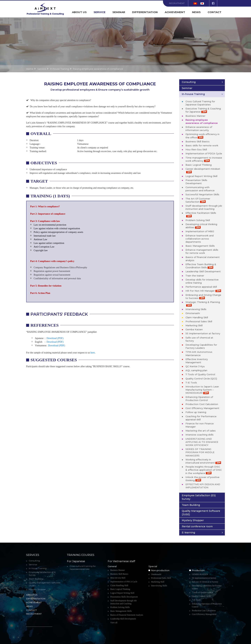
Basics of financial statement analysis (203, 259)
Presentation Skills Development (196, 182)
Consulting (189, 82)
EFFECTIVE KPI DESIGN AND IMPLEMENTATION (203, 486)
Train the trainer (195, 276)
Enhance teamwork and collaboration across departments (199, 239)
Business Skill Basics (197, 141)
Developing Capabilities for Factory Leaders (201, 346)
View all (114, 623)
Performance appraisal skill (201, 287)
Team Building (191, 505)
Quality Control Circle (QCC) (201, 379)
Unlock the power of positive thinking (202, 479)
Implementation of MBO (200, 231)
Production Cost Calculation (202, 404)
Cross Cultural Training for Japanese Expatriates (200, 103)
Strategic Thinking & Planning (203, 304)
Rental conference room (197, 526)
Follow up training (196, 412)
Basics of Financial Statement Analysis (127, 615)
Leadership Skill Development (203, 271)
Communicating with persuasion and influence (200, 189)
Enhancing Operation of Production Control (199, 399)
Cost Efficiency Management (202, 408)
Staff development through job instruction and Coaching (204, 207)
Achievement (175, 12)
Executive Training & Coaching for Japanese (203, 110)
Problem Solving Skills (120, 607)
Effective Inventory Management (197, 361)
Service (100, 12)
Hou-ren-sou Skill (118, 578)
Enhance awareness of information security (199, 129)
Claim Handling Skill (197, 317)
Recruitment (177, 3)
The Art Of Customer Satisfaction (198, 200)
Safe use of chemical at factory (199, 339)
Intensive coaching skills (199, 435)
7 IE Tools (191, 383)
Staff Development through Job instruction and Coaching (123, 602)
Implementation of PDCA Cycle (204, 153)
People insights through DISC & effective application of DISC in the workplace (204, 470)
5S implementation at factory (204, 578)
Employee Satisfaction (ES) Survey (199, 497)
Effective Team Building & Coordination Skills (201, 266)
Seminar (119, 12)
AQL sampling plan (196, 370)
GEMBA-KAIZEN (200, 574)
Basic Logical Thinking (199, 165)
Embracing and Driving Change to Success (203, 296)
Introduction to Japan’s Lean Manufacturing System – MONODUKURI (202, 390)
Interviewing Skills (196, 309)
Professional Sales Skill (199, 321)
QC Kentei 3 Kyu (195, 366)
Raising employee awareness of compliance (202, 121)
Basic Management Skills (200, 246)
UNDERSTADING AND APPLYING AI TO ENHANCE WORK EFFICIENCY (202, 442)
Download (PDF (56, 346)
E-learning (188, 533)
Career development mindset (203, 170)
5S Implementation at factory (203, 333)
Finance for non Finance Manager (200, 425)
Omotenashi (193, 313)
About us (79, 12)
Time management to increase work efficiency (204, 159)
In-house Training (193, 94)
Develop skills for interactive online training (202, 281)
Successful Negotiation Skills (202, 194)
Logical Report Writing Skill (201, 176)
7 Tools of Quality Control (200, 374)
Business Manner (195, 116)
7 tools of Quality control (202, 592)
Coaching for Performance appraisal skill (201, 418)
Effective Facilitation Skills (201, 214)
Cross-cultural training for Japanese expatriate (83, 568)
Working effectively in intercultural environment (203, 461)
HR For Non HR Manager (203, 291)
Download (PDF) (55, 338)
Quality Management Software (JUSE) (201, 513)
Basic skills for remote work (202, 145)
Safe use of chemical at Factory (205, 582)
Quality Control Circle (201, 596)
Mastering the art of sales (201, 431)
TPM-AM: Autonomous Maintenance (199, 353)
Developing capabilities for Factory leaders (207, 587)
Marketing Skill (194, 325)
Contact (214, 12)
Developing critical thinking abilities (201, 226)
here (93, 353)
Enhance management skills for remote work (202, 251)
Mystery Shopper (193, 520)
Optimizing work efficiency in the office (202, 136)
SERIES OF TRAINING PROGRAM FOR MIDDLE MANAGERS (200, 452)
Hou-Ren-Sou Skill (196, 149)
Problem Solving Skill (198, 220)
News (196, 12)
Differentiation (145, 12)
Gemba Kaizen (194, 329)
